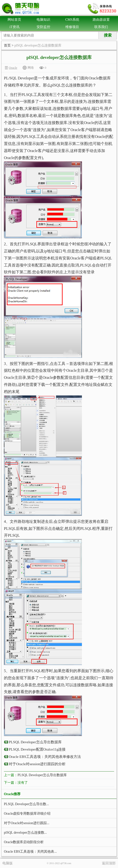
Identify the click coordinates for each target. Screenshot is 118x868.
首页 (7, 45)
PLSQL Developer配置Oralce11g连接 (37, 749)
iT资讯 (14, 27)
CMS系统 (72, 20)
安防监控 (43, 27)
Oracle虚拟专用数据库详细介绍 (27, 814)
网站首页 (14, 20)
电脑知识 (43, 20)
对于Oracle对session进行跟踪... (27, 823)
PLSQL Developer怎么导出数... (26, 804)
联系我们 (101, 27)
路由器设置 (101, 20)
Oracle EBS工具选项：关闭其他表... (30, 852)
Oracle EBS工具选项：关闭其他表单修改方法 (45, 757)
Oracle (13, 68)
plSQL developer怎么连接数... (25, 833)
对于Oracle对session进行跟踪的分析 (37, 764)
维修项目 (72, 27)
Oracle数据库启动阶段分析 (24, 842)
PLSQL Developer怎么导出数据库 (35, 742)
